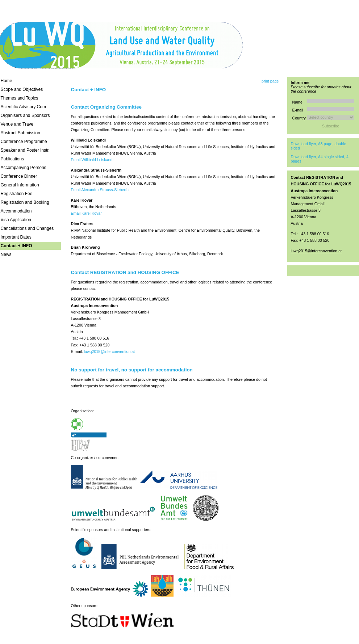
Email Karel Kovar (86, 213)
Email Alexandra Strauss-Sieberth (100, 190)
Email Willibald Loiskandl (92, 160)
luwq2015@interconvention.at (110, 352)
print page (270, 81)
